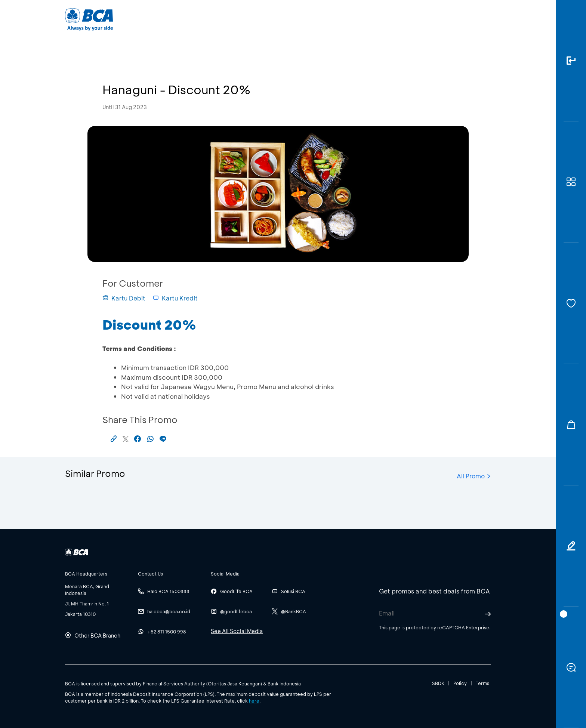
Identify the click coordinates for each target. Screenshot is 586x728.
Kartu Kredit (175, 298)
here (254, 701)
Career (371, 19)
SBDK (438, 683)
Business (268, 19)
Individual (218, 19)
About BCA (321, 19)
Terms (482, 683)
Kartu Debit (124, 298)
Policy (460, 683)
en (484, 19)
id (471, 19)
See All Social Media (237, 631)
